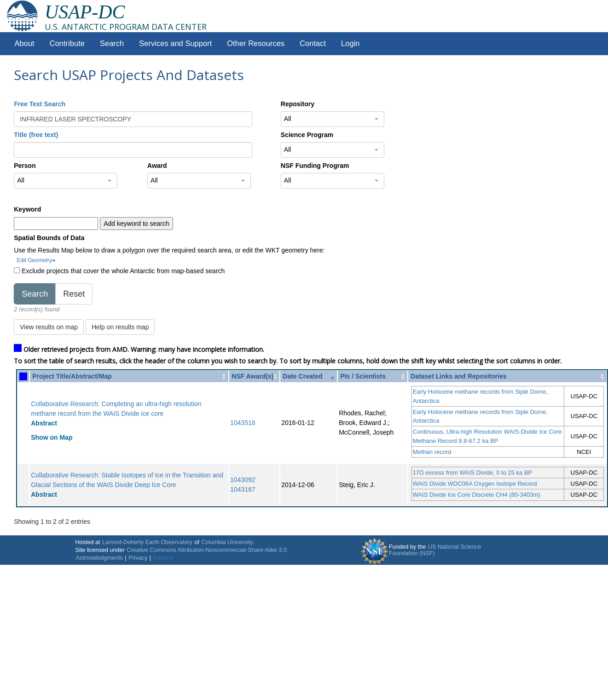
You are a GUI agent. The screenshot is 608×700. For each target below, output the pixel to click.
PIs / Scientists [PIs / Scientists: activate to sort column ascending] (363, 376)
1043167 (243, 489)
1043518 (243, 423)
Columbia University (227, 542)
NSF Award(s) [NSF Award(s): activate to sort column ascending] (252, 376)
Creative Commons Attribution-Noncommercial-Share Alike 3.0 (207, 550)
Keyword (27, 209)
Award (157, 166)
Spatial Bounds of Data (49, 238)
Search (112, 43)
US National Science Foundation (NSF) (435, 550)
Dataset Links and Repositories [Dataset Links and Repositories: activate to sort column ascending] (459, 376)
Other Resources (256, 43)
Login (350, 43)
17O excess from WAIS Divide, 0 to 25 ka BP (473, 473)
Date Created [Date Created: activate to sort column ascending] (302, 376)
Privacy (138, 558)
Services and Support (175, 43)
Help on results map (120, 327)
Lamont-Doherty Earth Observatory (147, 542)
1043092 (243, 480)
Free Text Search (40, 104)
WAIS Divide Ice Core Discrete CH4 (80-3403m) (477, 495)
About (25, 43)
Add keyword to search (136, 224)
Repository (298, 104)
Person (25, 166)
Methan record (432, 452)
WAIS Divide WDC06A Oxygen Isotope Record (475, 484)
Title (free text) (36, 135)
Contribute (67, 43)
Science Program (307, 135)
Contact (313, 43)
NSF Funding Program (315, 166)
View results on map (49, 327)
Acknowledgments (99, 558)
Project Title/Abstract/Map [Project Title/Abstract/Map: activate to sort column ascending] (72, 376)
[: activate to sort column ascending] (23, 376)
